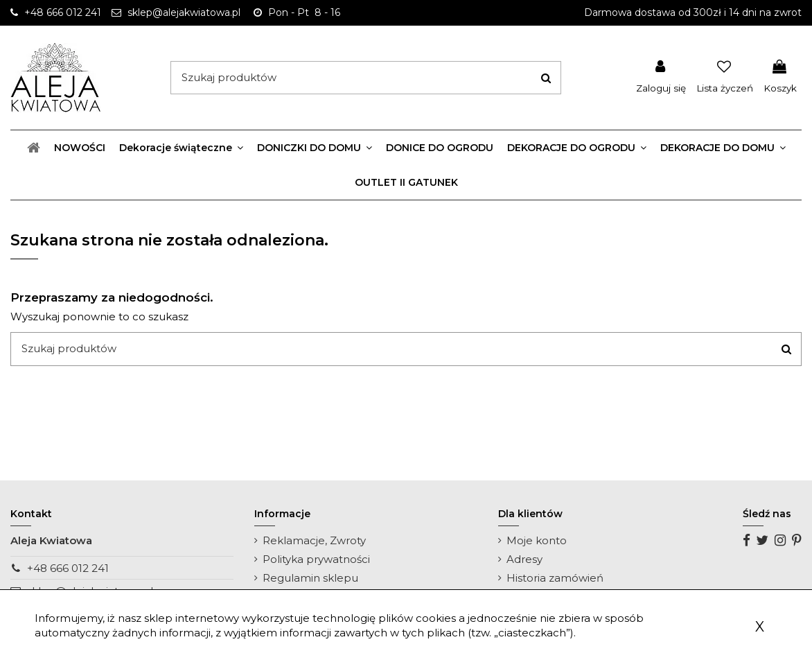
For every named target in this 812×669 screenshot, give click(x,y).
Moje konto (537, 540)
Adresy (524, 559)
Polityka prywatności (316, 559)
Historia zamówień (555, 578)
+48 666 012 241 (68, 568)
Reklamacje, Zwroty (314, 540)
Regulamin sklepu (310, 578)
